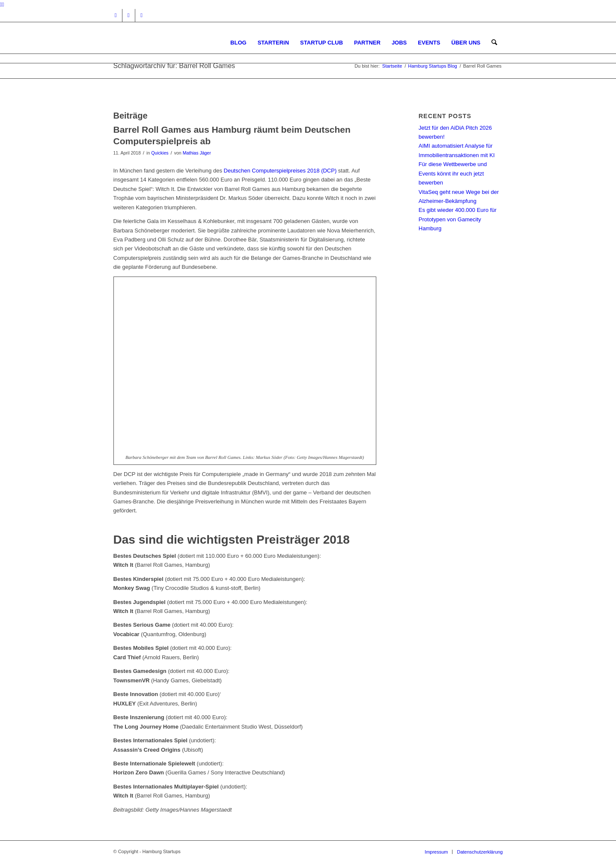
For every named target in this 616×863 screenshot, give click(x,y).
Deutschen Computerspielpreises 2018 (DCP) (280, 171)
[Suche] (494, 43)
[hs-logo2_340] (178, 43)
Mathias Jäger (197, 153)
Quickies (160, 153)
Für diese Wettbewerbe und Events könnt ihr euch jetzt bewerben (453, 173)
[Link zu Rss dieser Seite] (142, 15)
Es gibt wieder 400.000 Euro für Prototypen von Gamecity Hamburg (458, 219)
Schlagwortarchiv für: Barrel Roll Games (174, 66)
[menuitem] (238, 43)
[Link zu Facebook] (129, 15)
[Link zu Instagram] (116, 15)
